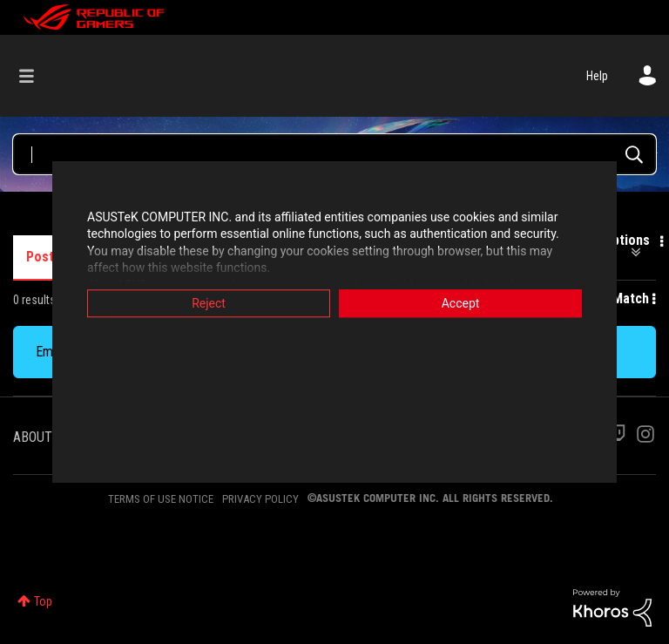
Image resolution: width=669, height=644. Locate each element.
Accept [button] (461, 303)
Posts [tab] (44, 257)
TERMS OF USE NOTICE (161, 499)
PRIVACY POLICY (260, 499)
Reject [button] (209, 303)
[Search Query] (334, 154)
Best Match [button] (615, 298)
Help (597, 76)
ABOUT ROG (46, 437)
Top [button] (43, 601)
